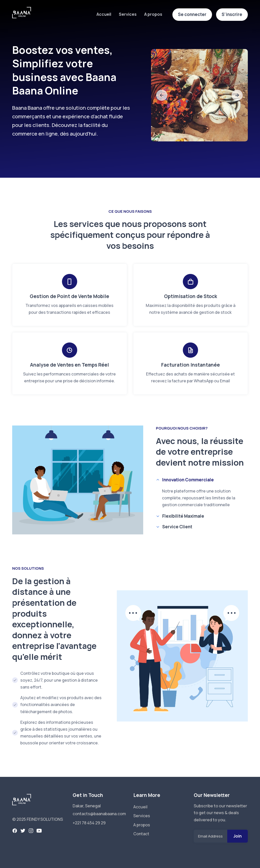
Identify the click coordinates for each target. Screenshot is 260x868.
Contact (141, 834)
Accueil (104, 14)
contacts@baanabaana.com (99, 814)
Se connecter (192, 14)
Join (238, 836)
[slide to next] (237, 95)
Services (128, 14)
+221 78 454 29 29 (89, 823)
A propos (153, 14)
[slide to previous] (162, 95)
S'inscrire (232, 14)
